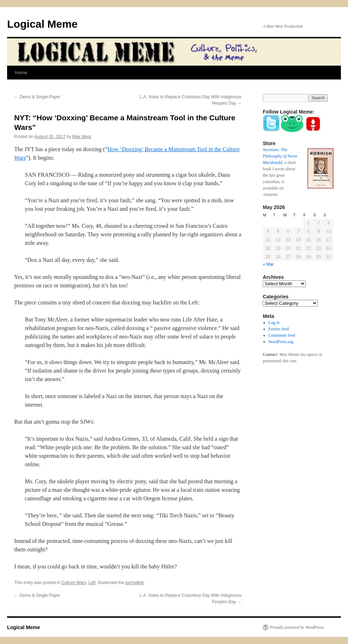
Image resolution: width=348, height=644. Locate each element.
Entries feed (279, 329)
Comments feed (282, 335)
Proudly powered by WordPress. (297, 627)
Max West (82, 137)
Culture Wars (74, 583)
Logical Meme (42, 24)
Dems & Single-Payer (37, 97)
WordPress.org (281, 342)
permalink (135, 583)
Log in (274, 323)
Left (92, 583)
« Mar (268, 264)
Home (21, 73)
